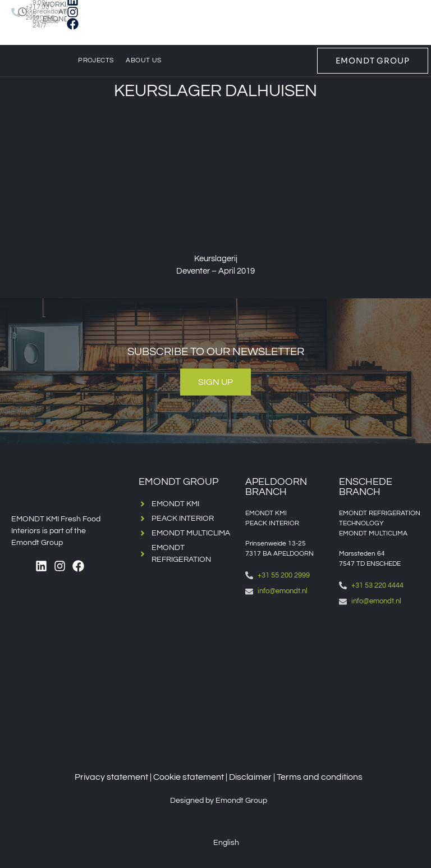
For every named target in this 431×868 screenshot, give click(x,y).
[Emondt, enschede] (380, 675)
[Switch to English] (21, 42)
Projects (96, 60)
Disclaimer (250, 777)
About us (143, 60)
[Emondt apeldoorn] (286, 665)
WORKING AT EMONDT (60, 12)
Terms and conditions (320, 777)
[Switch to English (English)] (218, 843)
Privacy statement (111, 777)
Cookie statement (189, 777)
